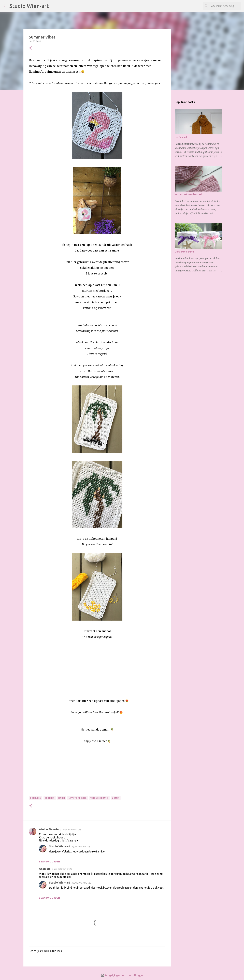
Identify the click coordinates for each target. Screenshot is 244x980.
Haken (62, 798)
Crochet (50, 798)
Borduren (36, 798)
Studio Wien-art (29, 6)
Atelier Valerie (49, 829)
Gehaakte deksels (184, 252)
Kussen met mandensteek (189, 194)
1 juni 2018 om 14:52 (81, 847)
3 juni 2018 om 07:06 (62, 869)
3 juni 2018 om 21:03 (81, 883)
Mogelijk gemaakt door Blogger (122, 975)
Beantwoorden (49, 862)
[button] (31, 48)
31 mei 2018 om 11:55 (71, 830)
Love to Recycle (78, 798)
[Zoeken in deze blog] (224, 6)
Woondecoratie (99, 798)
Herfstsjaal (181, 137)
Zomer (116, 798)
